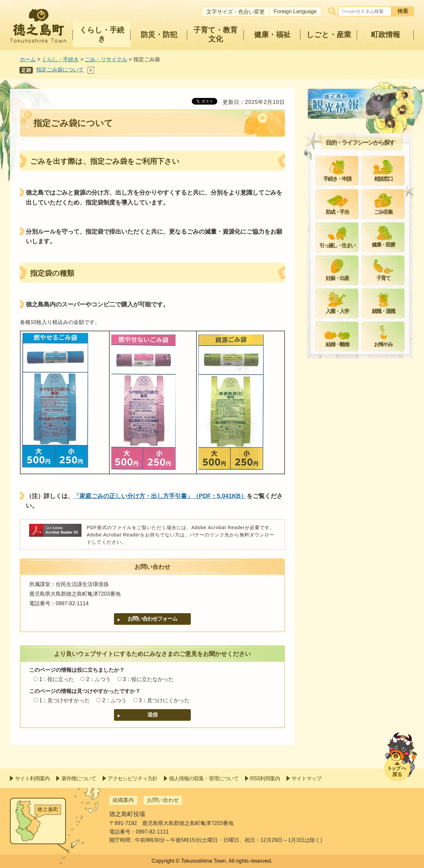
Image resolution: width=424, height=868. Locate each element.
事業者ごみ (332, 259)
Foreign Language (295, 11)
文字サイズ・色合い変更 (236, 12)
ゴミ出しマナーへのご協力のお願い (361, 370)
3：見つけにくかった (164, 700)
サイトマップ (306, 778)
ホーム (28, 59)
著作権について (79, 778)
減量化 (327, 315)
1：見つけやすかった (64, 700)
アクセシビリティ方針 (132, 778)
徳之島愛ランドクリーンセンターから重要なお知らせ (364, 350)
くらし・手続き (60, 59)
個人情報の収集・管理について (204, 778)
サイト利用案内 (32, 778)
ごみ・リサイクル (106, 59)
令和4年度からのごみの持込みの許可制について (363, 279)
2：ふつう (99, 679)
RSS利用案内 (265, 778)
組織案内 (123, 800)
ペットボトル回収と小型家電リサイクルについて (364, 239)
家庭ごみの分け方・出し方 (350, 196)
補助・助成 (332, 299)
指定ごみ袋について (60, 70)
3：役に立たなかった (148, 679)
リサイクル (332, 133)
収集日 (327, 164)
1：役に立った (56, 679)
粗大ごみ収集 (335, 181)
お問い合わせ (163, 800)
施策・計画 (332, 331)
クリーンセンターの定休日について (361, 116)
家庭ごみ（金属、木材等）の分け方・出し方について (364, 216)
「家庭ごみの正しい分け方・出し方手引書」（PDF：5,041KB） (160, 496)
